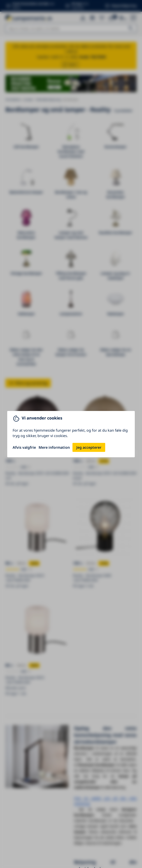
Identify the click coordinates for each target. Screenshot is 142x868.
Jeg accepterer (89, 447)
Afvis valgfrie (24, 447)
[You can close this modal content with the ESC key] (71, 434)
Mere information (54, 447)
